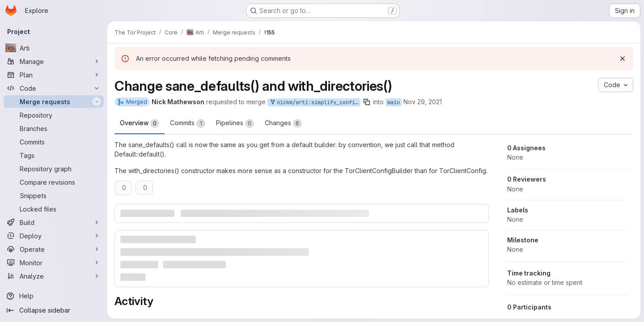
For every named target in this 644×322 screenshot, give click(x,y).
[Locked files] (54, 209)
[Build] (54, 222)
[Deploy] (54, 236)
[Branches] (54, 128)
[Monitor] (54, 263)
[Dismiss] (623, 59)
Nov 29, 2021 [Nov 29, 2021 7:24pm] (423, 102)
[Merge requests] (54, 102)
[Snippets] (54, 195)
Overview (140, 123)
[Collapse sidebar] (54, 310)
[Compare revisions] (54, 182)
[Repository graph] (54, 169)
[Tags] (54, 155)
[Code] (54, 88)
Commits (188, 123)
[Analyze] (54, 276)
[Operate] (54, 249)
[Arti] (54, 48)
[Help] (54, 296)
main (394, 102)
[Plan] (54, 75)
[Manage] (54, 61)
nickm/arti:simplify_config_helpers (315, 103)
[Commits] (54, 142)
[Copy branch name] (367, 102)
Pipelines (235, 123)
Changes (283, 123)
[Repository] (54, 115)
